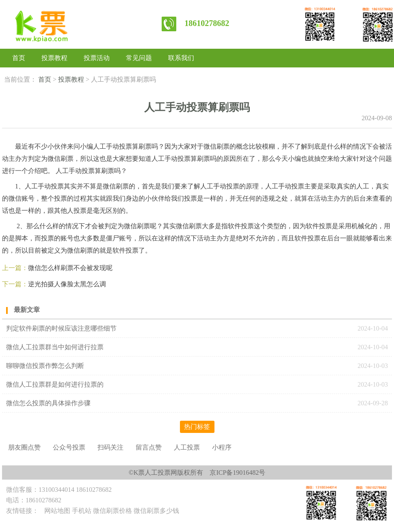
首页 (19, 58)
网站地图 (57, 511)
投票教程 (54, 58)
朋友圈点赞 (24, 447)
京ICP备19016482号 (237, 473)
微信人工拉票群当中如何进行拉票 (55, 347)
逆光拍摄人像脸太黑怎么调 (67, 284)
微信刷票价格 (113, 511)
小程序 (222, 447)
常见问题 (139, 58)
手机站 (82, 511)
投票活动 (97, 58)
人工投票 (187, 447)
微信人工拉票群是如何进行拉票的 (55, 384)
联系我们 (181, 58)
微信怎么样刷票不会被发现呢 (70, 268)
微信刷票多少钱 (156, 511)
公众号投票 (69, 447)
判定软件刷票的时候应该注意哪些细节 (61, 328)
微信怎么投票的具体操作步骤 (48, 403)
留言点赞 (149, 447)
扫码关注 (110, 447)
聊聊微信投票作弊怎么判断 (46, 366)
